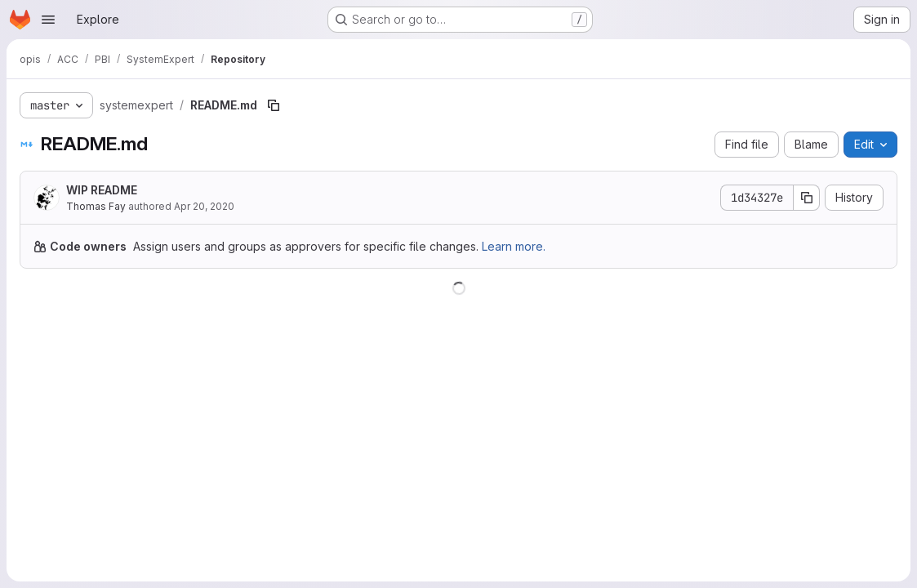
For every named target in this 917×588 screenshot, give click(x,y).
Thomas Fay (96, 206)
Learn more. (514, 246)
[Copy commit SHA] (807, 198)
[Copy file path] (274, 105)
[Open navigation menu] (48, 20)
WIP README (102, 190)
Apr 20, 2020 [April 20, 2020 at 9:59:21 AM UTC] (204, 206)
